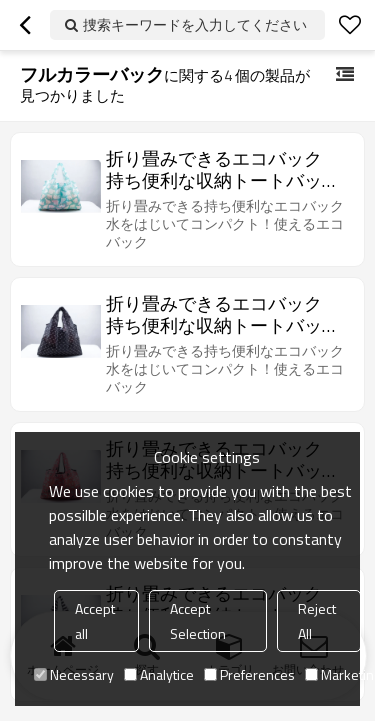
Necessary (74, 674)
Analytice (159, 674)
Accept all (95, 621)
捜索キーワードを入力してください (195, 24)
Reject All (317, 621)
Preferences (249, 674)
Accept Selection (198, 621)
